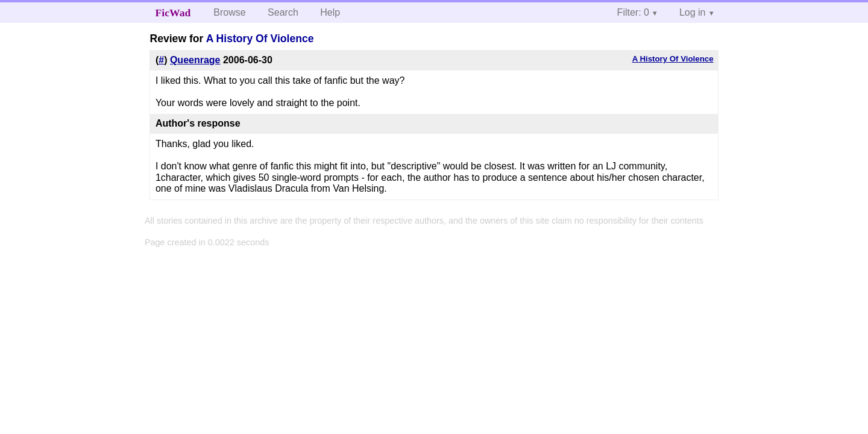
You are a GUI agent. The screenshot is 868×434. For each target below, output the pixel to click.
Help (330, 12)
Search (283, 12)
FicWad (173, 13)
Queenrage (195, 60)
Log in (693, 12)
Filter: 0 (633, 12)
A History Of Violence (260, 39)
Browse (229, 12)
